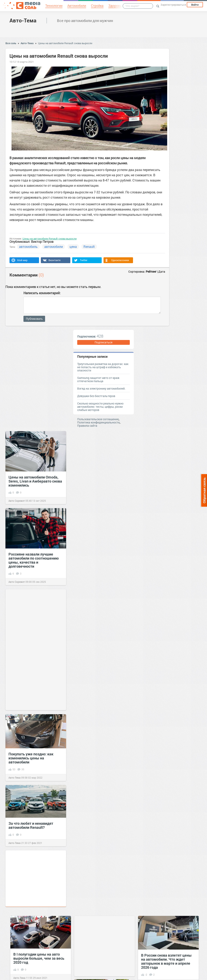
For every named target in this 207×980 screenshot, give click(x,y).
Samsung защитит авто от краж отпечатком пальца (98, 379)
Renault (89, 247)
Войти (195, 5)
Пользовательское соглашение (98, 419)
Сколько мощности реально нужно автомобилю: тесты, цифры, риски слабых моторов (100, 407)
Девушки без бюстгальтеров (96, 396)
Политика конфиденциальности (98, 422)
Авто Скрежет (17, 501)
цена (73, 247)
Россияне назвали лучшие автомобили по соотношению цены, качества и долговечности (34, 560)
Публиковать (34, 319)
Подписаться (103, 342)
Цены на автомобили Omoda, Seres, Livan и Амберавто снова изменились (35, 481)
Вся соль (11, 43)
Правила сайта (87, 426)
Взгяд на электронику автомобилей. (101, 388)
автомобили (54, 247)
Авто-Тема (23, 20)
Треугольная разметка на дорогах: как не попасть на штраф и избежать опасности (103, 367)
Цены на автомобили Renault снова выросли (65, 43)
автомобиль (28, 247)
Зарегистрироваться (173, 5)
